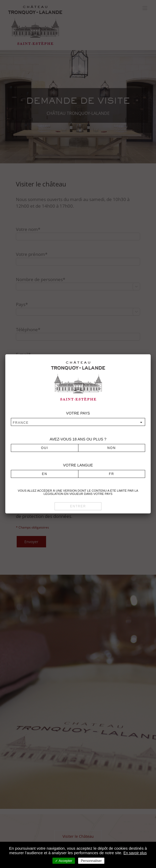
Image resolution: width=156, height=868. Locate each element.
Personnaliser (91, 861)
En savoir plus (135, 853)
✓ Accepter (64, 861)
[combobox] (78, 422)
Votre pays (78, 413)
